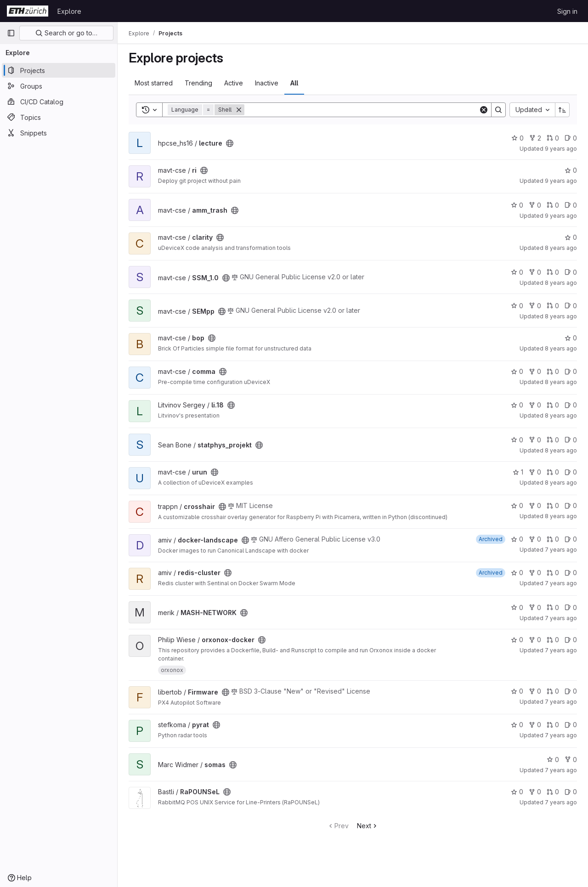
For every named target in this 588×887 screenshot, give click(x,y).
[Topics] (59, 117)
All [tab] (294, 83)
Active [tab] (234, 83)
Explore (69, 11)
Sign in (567, 11)
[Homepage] (28, 11)
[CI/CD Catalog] (59, 102)
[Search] (362, 110)
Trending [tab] (198, 83)
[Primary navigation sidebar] (11, 33)
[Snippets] (59, 133)
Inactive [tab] (267, 83)
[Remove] (239, 110)
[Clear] (484, 110)
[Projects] (59, 70)
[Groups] (59, 86)
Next (368, 826)
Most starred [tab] (154, 83)
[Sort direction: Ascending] (562, 110)
